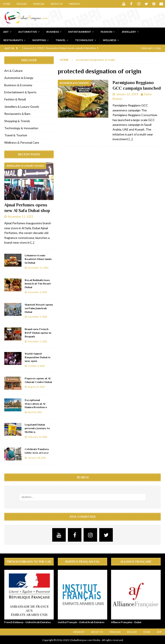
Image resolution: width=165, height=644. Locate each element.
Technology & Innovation (21, 128)
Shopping (39, 40)
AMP (159, 632)
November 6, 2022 (37, 292)
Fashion (106, 32)
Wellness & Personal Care (22, 142)
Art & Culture (13, 70)
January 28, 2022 (37, 457)
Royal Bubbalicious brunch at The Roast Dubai (38, 284)
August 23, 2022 (36, 387)
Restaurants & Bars (17, 113)
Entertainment (80, 32)
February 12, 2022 (37, 437)
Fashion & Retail (15, 99)
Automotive (28, 32)
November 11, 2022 (38, 267)
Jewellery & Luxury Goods (22, 106)
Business (53, 32)
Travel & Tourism (16, 135)
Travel (60, 40)
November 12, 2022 (21, 216)
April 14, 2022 (35, 412)
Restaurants (13, 40)
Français (39, 4)
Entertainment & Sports (20, 92)
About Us (57, 4)
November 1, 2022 (37, 341)
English (22, 4)
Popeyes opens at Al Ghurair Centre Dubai (38, 380)
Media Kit (75, 4)
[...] (32, 242)
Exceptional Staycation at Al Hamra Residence (36, 403)
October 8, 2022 (36, 366)
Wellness (110, 40)
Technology (84, 40)
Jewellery (129, 32)
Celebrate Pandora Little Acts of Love (37, 451)
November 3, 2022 (37, 316)
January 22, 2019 (127, 94)
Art (6, 32)
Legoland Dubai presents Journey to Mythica (37, 428)
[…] (131, 139)
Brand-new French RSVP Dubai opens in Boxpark (38, 333)
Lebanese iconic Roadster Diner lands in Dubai (38, 259)
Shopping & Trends (17, 121)
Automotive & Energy (19, 78)
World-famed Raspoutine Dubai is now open (38, 357)
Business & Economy (18, 85)
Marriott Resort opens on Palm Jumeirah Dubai (39, 308)
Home (7, 4)
